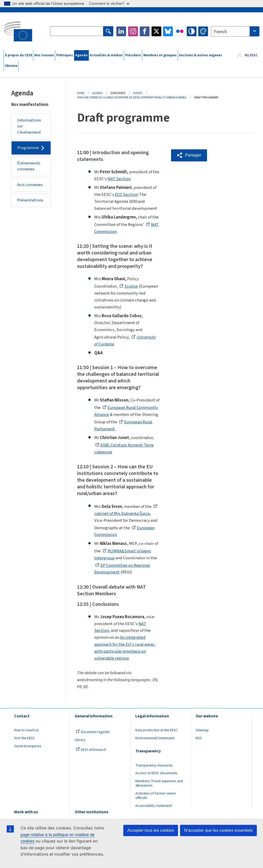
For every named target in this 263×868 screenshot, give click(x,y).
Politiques (65, 55)
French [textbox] (220, 32)
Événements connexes (29, 167)
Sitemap (202, 730)
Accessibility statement (154, 806)
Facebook (145, 31)
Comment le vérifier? (109, 3)
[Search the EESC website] (77, 31)
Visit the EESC (25, 738)
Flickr (180, 31)
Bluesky (168, 31)
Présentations (31, 201)
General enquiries (28, 746)
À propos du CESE (19, 55)
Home (81, 93)
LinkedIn (121, 31)
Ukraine (11, 66)
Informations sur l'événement (29, 126)
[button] (189, 155)
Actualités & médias (106, 55)
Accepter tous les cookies (151, 830)
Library (80, 740)
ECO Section (126, 195)
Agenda (81, 55)
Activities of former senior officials (156, 796)
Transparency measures (154, 765)
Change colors (203, 31)
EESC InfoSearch (91, 750)
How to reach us (26, 730)
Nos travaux (44, 55)
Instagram (133, 31)
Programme (28, 148)
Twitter (156, 31)
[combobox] (235, 31)
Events (138, 93)
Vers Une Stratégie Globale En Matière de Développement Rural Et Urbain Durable (132, 98)
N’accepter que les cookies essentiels (218, 830)
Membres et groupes (160, 55)
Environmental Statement (155, 738)
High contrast (192, 31)
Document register (93, 732)
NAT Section (119, 179)
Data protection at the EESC (157, 730)
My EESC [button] (251, 55)
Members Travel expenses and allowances (159, 783)
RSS (199, 738)
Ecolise (129, 286)
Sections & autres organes (200, 55)
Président (133, 55)
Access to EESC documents (156, 773)
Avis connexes (30, 185)
